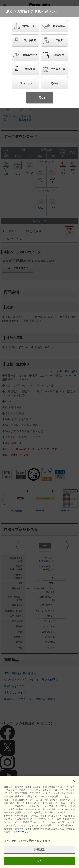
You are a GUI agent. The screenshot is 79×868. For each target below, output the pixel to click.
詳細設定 (39, 850)
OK (40, 861)
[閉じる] (74, 781)
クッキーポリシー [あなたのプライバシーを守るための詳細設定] (22, 832)
